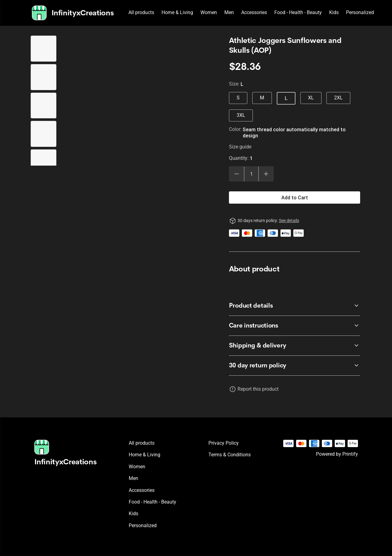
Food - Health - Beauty (298, 12)
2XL (338, 98)
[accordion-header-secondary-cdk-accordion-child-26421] (295, 326)
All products (141, 12)
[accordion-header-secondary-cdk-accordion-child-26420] (295, 306)
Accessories (254, 12)
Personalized (360, 12)
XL (311, 98)
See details (289, 220)
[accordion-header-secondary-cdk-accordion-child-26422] (295, 346)
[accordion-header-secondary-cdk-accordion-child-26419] (295, 366)
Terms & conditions (230, 455)
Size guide (240, 147)
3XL (241, 115)
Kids (334, 12)
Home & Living (177, 12)
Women (209, 12)
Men (229, 12)
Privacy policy (224, 443)
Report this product (258, 389)
